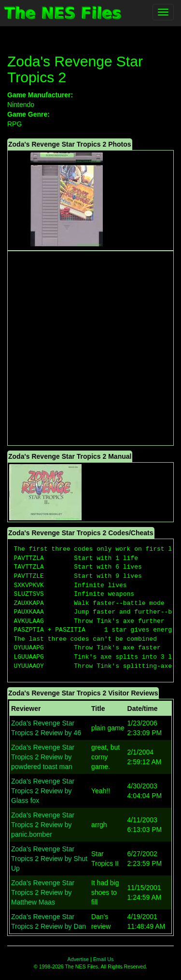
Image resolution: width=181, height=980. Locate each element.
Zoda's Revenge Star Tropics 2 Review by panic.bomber (43, 825)
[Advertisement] (90, 348)
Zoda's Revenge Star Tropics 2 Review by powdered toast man (43, 757)
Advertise (78, 959)
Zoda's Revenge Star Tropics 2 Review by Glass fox (43, 791)
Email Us (104, 959)
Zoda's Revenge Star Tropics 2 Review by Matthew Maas (43, 892)
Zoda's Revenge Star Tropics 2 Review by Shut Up (49, 859)
